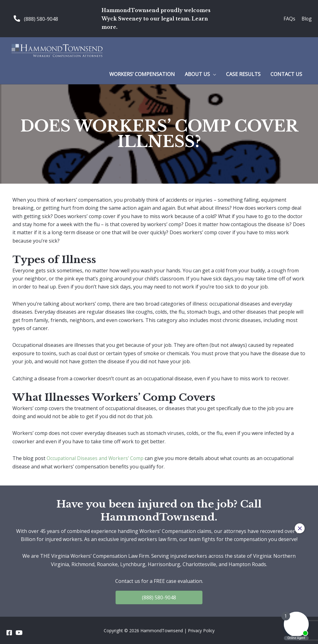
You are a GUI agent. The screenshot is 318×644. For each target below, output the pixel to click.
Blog (306, 18)
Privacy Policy (201, 630)
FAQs (289, 18)
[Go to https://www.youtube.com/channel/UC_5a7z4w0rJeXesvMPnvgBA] (19, 633)
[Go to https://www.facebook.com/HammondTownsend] (9, 633)
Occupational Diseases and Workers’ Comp (96, 458)
